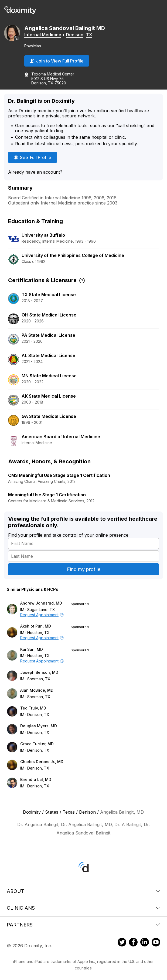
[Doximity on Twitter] (122, 943)
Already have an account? (35, 172)
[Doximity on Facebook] (133, 943)
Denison (75, 35)
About (83, 891)
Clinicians (83, 908)
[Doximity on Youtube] (156, 943)
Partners (83, 925)
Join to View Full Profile (57, 61)
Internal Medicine (43, 35)
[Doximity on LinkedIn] (145, 943)
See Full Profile (35, 157)
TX (89, 35)
